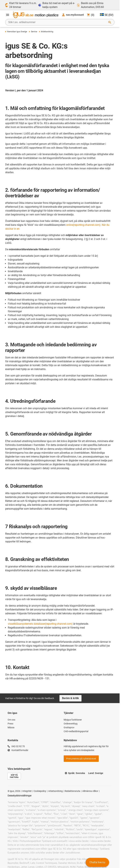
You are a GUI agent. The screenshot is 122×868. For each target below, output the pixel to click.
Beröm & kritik (70, 698)
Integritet (27, 791)
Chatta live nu (97, 862)
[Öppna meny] (8, 15)
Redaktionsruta (72, 791)
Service (33, 32)
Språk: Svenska (75, 773)
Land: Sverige (96, 773)
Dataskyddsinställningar (20, 796)
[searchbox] (57, 22)
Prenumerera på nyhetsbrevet (81, 759)
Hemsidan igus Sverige (16, 32)
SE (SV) (107, 15)
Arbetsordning (55, 791)
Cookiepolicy (40, 791)
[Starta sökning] (110, 22)
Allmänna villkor (90, 791)
